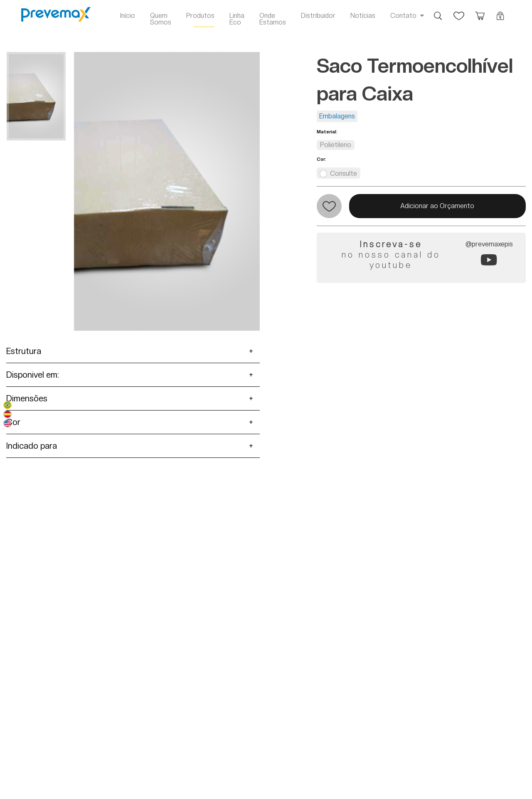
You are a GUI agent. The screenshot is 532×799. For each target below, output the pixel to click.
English (7, 423)
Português (7, 405)
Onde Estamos (273, 19)
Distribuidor (318, 16)
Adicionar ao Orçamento (437, 206)
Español (7, 414)
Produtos (200, 16)
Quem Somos (161, 19)
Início (128, 16)
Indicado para (32, 446)
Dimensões (27, 398)
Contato (403, 16)
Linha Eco (237, 19)
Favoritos (459, 12)
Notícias (363, 16)
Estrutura (24, 351)
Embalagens (337, 116)
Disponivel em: (33, 375)
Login (500, 12)
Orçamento (480, 12)
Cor (13, 422)
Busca (438, 12)
